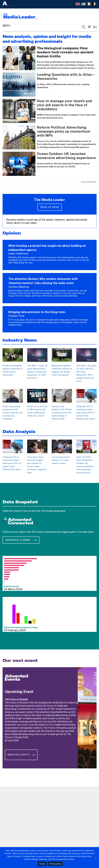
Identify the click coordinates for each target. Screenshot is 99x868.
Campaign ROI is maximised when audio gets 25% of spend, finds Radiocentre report (86, 413)
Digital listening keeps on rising (21, 627)
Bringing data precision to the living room (37, 312)
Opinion (12, 233)
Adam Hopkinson (18, 254)
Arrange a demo (21, 540)
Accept (42, 864)
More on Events (22, 755)
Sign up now (50, 207)
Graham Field (16, 316)
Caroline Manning (19, 287)
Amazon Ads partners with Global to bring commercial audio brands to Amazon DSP (62, 413)
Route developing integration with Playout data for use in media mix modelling (13, 413)
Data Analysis (19, 431)
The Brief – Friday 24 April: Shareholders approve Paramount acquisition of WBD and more (37, 372)
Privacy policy (55, 864)
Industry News (20, 340)
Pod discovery (11, 586)
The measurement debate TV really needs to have (61, 460)
